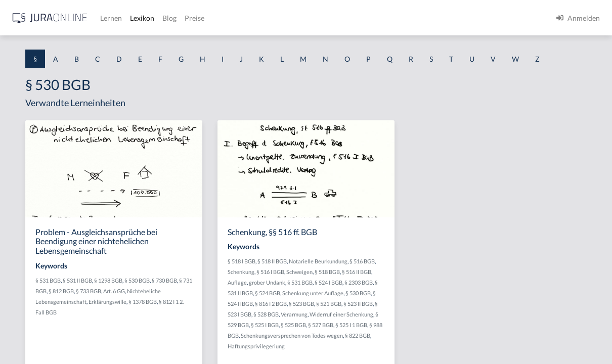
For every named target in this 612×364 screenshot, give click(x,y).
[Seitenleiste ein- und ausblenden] (146, 15)
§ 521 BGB (417, 344)
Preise (356, 18)
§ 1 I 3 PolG (26, 289)
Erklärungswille (252, 340)
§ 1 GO (19, 153)
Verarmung (428, 354)
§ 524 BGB (417, 322)
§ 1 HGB (21, 176)
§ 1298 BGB (252, 309)
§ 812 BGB (260, 319)
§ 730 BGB (205, 319)
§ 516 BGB (377, 290)
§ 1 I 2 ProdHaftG (35, 267)
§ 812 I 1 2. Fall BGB (216, 351)
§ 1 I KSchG (26, 312)
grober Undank (369, 312)
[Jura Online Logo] (212, 18)
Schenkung (405, 290)
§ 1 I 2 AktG (26, 244)
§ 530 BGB (406, 333)
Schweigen (356, 301)
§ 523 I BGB (371, 354)
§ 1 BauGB (24, 130)
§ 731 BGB (233, 319)
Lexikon (304, 18)
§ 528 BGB (400, 354)
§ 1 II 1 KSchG (30, 335)
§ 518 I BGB (344, 280)
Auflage (339, 312)
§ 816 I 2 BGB (359, 344)
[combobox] (81, 49)
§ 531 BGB (192, 309)
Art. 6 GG (204, 330)
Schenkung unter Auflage (360, 333)
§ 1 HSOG (23, 198)
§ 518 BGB (384, 301)
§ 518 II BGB (374, 280)
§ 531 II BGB (222, 309)
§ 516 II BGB (413, 301)
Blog (331, 18)
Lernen (273, 18)
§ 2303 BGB (357, 322)
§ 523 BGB (389, 344)
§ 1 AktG (21, 107)
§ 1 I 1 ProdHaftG (35, 221)
